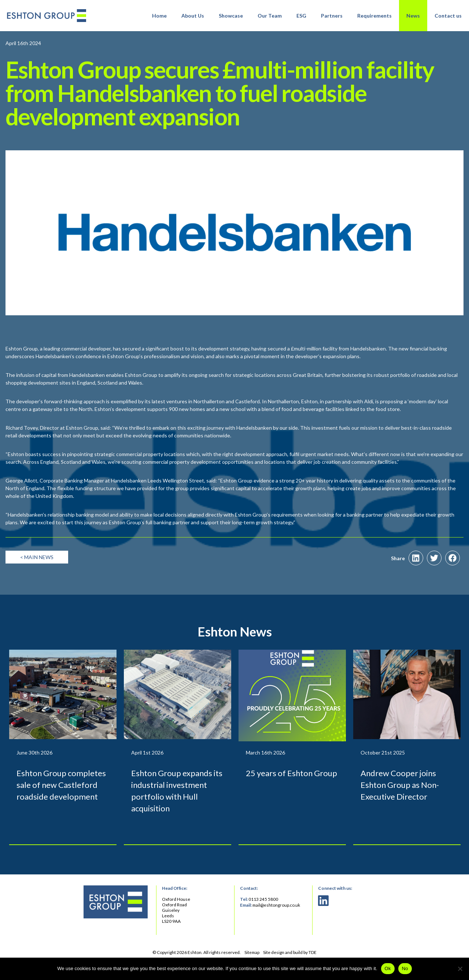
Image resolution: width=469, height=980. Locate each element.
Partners (332, 16)
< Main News (37, 571)
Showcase (231, 16)
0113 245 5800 (263, 913)
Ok (388, 968)
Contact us (448, 16)
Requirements (374, 16)
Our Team (270, 16)
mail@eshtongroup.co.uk (277, 919)
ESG (301, 16)
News (413, 16)
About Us (193, 16)
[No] (460, 969)
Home (159, 16)
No (405, 968)
